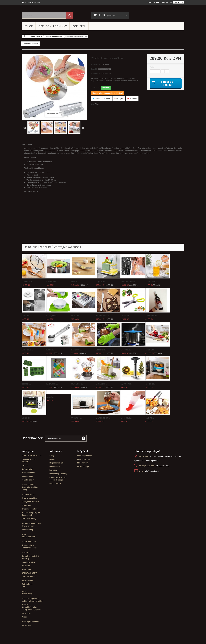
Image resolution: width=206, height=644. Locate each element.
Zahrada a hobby (29, 519)
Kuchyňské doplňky (30, 502)
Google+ (119, 98)
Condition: (96, 74)
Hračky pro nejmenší (30, 622)
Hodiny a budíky (29, 494)
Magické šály (27, 580)
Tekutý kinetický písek (31, 610)
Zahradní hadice (29, 577)
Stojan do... (151, 384)
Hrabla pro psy (28, 526)
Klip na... (50, 350)
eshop (29, 26)
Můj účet (83, 451)
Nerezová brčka (128, 282)
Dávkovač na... (103, 418)
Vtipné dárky (27, 594)
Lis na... (75, 282)
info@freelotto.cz (152, 471)
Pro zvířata (26, 569)
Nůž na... (150, 418)
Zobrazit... (26, 384)
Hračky (25, 462)
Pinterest (132, 98)
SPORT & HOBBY (29, 573)
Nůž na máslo (102, 316)
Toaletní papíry (28, 480)
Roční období (27, 584)
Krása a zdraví (28, 545)
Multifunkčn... (77, 384)
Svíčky (24, 490)
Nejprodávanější (56, 463)
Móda (24, 534)
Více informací (27, 144)
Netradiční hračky (29, 607)
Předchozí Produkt (30, 44)
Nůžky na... (126, 316)
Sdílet (107, 98)
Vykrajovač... (127, 384)
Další (83, 128)
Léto (23, 586)
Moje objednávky (85, 456)
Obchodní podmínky (53, 26)
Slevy (52, 456)
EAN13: (94, 69)
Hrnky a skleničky (29, 498)
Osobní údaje (83, 466)
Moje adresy (82, 463)
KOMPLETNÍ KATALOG (32, 456)
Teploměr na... (152, 316)
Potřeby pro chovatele (31, 523)
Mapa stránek (55, 483)
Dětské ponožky (28, 537)
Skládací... (51, 397)
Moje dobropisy (84, 459)
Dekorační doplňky (30, 487)
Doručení (79, 26)
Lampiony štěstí (28, 562)
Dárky (24, 591)
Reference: (96, 64)
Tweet (96, 98)
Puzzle (24, 617)
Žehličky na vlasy (29, 548)
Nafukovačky (27, 469)
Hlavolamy (26, 613)
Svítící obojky (27, 530)
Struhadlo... (151, 350)
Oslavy (25, 465)
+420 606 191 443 (162, 466)
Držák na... (76, 316)
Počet (152, 67)
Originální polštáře (30, 509)
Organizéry (26, 505)
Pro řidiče (26, 566)
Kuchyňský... (27, 282)
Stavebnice (26, 625)
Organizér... (101, 282)
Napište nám (154, 2)
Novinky (53, 459)
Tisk (97, 104)
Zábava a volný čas (30, 459)
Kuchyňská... (52, 316)
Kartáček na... (152, 282)
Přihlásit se (167, 2)
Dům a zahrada (28, 485)
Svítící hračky (27, 476)
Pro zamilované (28, 473)
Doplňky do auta (29, 542)
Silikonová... (52, 282)
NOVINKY (26, 552)
